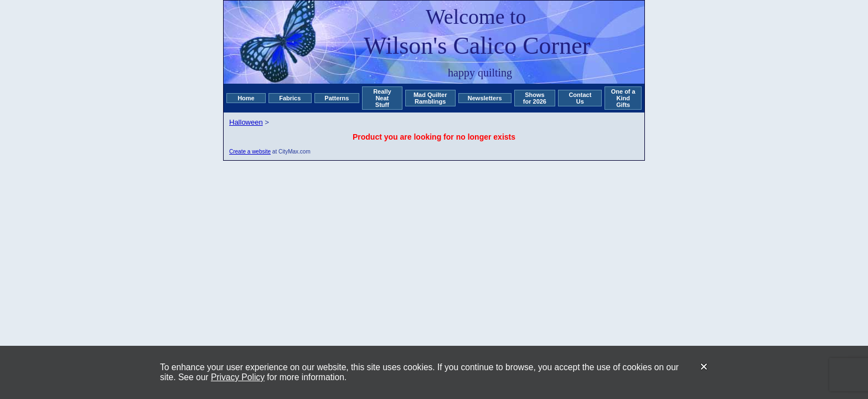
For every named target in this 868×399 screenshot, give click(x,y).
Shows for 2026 (535, 98)
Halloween (246, 122)
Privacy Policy (238, 377)
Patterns (337, 98)
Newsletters (485, 98)
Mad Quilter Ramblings (430, 98)
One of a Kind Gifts (623, 98)
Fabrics (290, 98)
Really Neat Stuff (382, 98)
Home (246, 98)
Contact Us (580, 98)
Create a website (250, 152)
